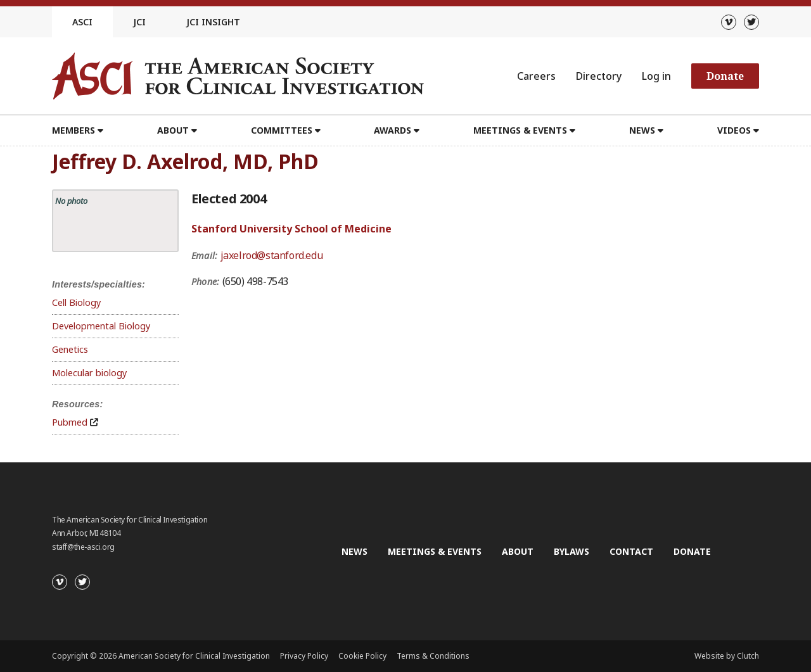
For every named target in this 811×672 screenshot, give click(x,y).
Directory (599, 76)
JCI (139, 22)
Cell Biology (76, 302)
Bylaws (572, 551)
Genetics (70, 349)
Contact (631, 551)
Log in (656, 76)
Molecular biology (89, 373)
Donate (725, 76)
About (173, 130)
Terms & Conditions (433, 656)
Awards (393, 130)
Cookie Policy (362, 656)
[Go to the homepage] (238, 76)
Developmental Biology (101, 326)
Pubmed (70, 422)
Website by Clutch (727, 656)
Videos (734, 130)
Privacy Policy (304, 656)
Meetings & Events (520, 130)
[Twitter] (751, 22)
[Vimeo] (729, 22)
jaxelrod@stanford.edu (272, 255)
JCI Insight (213, 22)
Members (73, 130)
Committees (282, 130)
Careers (536, 76)
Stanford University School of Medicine (291, 229)
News (642, 130)
